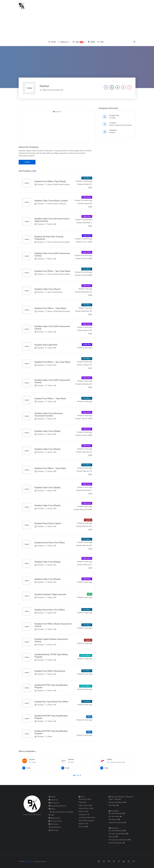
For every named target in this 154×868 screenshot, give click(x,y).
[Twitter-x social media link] (114, 861)
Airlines (112, 132)
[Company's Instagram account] (123, 87)
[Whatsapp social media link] (129, 861)
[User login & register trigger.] (134, 42)
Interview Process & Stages (61, 812)
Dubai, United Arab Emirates (120, 125)
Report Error (54, 818)
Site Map (53, 830)
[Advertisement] (77, 25)
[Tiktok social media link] (119, 861)
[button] (64, 42)
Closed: (80, 184)
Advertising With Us (57, 806)
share (27, 162)
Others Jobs (83, 811)
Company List (84, 814)
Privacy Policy (55, 821)
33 (34, 171)
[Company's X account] (112, 87)
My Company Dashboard (119, 840)
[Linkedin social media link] (124, 861)
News (52, 809)
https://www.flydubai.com (53, 90)
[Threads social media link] (109, 861)
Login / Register (115, 799)
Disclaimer (54, 824)
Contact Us (54, 803)
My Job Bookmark (117, 813)
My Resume (114, 819)
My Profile (114, 805)
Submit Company (117, 843)
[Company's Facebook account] (106, 87)
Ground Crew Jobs (86, 808)
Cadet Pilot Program (87, 821)
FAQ (51, 815)
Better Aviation (29, 861)
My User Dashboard (117, 802)
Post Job (83, 827)
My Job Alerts (115, 816)
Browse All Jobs (85, 799)
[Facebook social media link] (99, 861)
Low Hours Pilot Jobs (87, 817)
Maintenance (55, 827)
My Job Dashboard (117, 831)
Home (52, 797)
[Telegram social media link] (134, 861)
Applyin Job (83, 824)
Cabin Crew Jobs (85, 805)
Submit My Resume (117, 823)
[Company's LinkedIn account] (118, 87)
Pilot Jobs (83, 802)
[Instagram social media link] (104, 861)
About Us (53, 800)
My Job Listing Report (118, 834)
